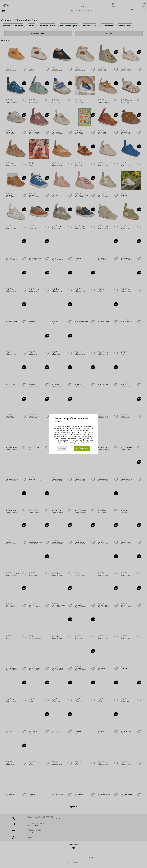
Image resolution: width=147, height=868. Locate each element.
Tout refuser (62, 448)
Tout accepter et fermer (82, 448)
